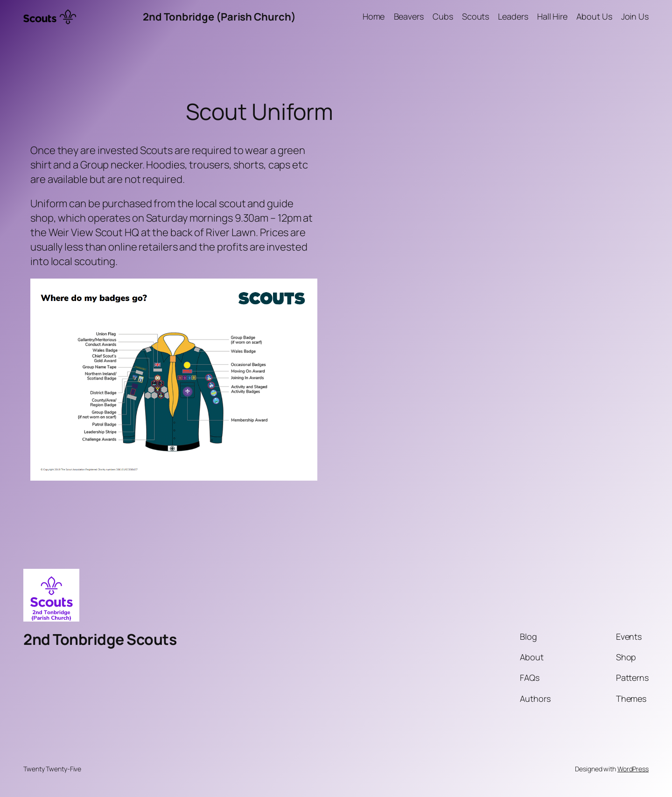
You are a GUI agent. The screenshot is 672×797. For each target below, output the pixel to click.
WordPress (633, 769)
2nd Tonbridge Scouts (100, 639)
